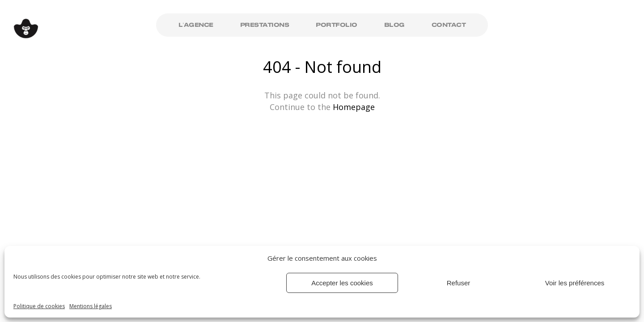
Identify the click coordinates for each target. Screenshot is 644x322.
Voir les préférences (575, 283)
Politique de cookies (39, 306)
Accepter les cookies (342, 283)
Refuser (459, 283)
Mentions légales (91, 306)
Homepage (354, 107)
